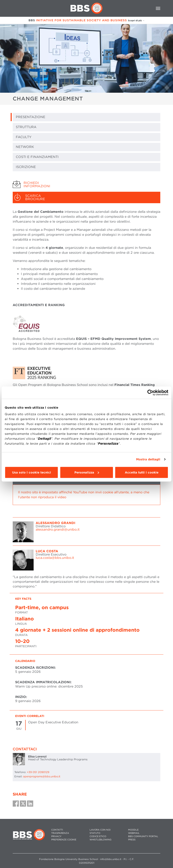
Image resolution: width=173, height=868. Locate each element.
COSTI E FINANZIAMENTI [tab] (37, 157)
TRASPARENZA (60, 833)
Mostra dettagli (148, 459)
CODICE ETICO (98, 836)
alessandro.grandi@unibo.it (58, 529)
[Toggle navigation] (158, 8)
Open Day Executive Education (53, 722)
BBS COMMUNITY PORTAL (143, 836)
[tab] (86, 185)
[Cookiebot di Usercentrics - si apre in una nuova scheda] (150, 393)
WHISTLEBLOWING (101, 840)
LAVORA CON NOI (100, 830)
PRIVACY (56, 836)
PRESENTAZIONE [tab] (31, 117)
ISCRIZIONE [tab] (26, 167)
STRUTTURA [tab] (26, 127)
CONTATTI (57, 830)
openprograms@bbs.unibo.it (42, 776)
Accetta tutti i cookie (142, 472)
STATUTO (95, 833)
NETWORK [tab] (25, 147)
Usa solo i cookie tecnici (32, 472)
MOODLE (133, 830)
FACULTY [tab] (24, 137)
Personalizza (87, 472)
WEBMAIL (134, 833)
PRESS (132, 840)
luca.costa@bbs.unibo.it (55, 558)
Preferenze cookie (64, 840)
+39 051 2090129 (38, 772)
